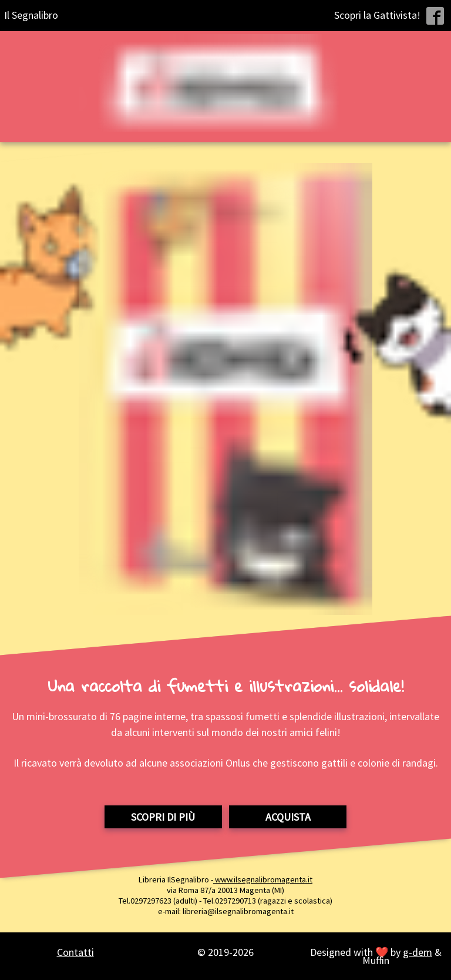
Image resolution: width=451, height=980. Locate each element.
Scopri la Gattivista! (377, 15)
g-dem (418, 952)
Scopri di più (163, 817)
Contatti (75, 952)
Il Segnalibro (31, 15)
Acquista (288, 817)
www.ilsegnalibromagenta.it (263, 879)
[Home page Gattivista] (226, 87)
